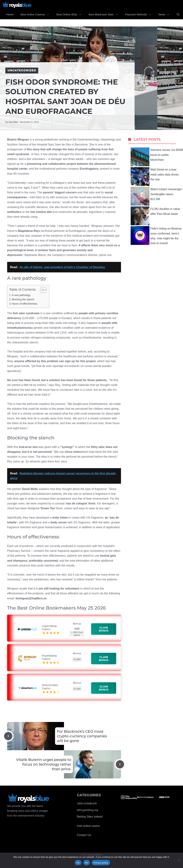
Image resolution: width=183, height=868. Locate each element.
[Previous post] (8, 736)
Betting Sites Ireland (90, 817)
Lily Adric (13, 122)
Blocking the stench (23, 299)
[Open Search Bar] (178, 14)
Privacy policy (101, 863)
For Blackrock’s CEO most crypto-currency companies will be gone (82, 736)
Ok (78, 863)
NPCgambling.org (87, 810)
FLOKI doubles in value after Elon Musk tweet (155, 216)
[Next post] (120, 764)
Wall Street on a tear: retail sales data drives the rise (155, 177)
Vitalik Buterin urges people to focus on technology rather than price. (44, 764)
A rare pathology (21, 295)
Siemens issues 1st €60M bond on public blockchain (157, 157)
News (166, 14)
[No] (179, 860)
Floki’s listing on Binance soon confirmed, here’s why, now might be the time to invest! (156, 236)
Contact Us (84, 835)
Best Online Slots (71, 14)
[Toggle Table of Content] (42, 290)
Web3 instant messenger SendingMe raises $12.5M (156, 196)
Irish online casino (88, 826)
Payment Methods (140, 14)
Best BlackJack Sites (105, 14)
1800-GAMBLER (87, 803)
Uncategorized (22, 70)
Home (10, 14)
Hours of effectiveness (25, 304)
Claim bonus (104, 629)
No (87, 863)
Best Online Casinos (37, 14)
